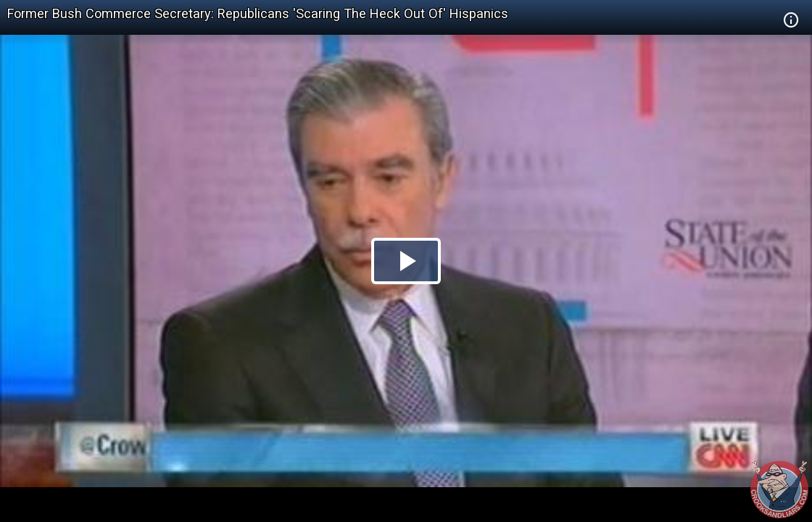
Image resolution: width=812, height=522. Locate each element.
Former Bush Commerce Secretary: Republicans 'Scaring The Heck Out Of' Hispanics (258, 13)
